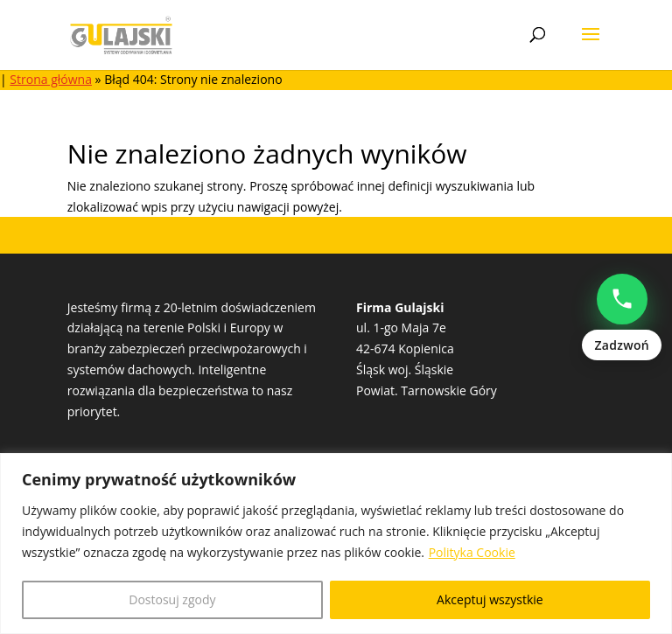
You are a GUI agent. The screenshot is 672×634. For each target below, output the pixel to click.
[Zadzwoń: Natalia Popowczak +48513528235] (622, 317)
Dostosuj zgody (172, 599)
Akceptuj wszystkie (490, 599)
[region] (336, 543)
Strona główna (51, 79)
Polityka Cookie (472, 552)
